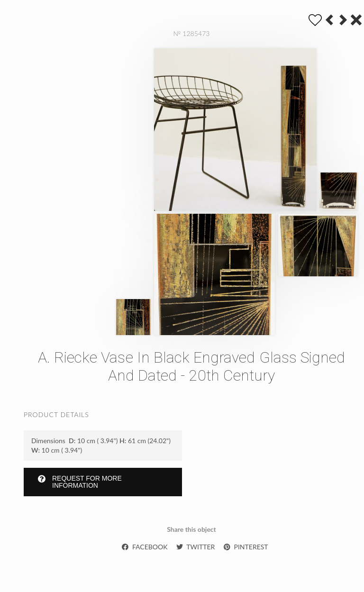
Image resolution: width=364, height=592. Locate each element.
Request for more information (80, 482)
